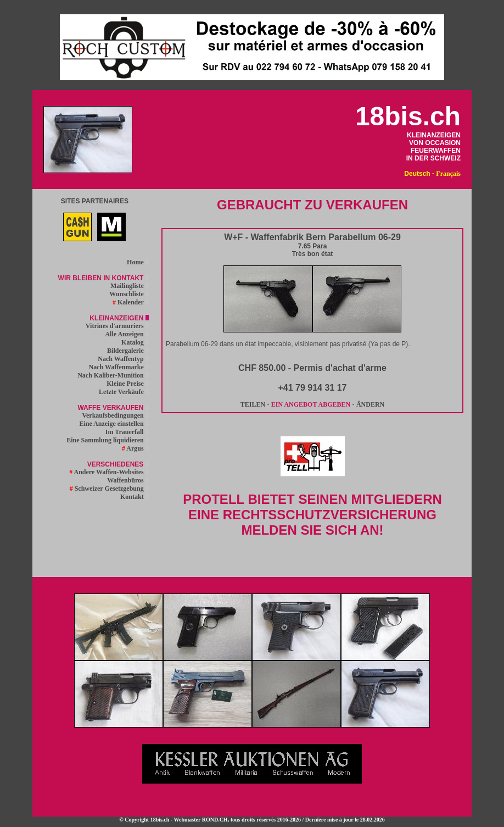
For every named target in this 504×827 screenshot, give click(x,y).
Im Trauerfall (127, 432)
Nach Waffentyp (123, 359)
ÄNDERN (370, 404)
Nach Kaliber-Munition (113, 375)
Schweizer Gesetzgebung (109, 489)
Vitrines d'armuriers (117, 326)
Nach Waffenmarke (119, 367)
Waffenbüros (128, 480)
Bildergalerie (128, 351)
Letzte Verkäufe (124, 392)
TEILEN (253, 404)
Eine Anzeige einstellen (114, 424)
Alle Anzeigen (127, 334)
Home (138, 262)
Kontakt (135, 497)
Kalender (131, 302)
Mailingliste (130, 286)
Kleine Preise (127, 384)
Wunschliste (129, 294)
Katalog (135, 342)
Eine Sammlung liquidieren (107, 440)
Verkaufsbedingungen (115, 415)
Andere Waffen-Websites (109, 472)
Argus (135, 448)
